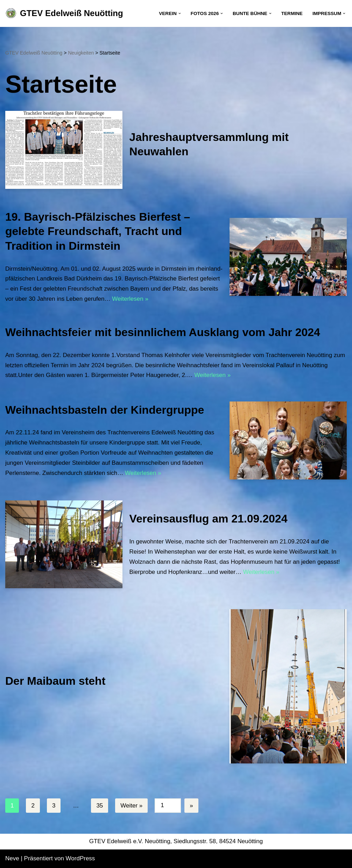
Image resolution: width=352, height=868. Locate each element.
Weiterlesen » (130, 299)
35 (100, 806)
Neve (12, 858)
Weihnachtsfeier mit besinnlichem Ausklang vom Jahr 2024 (163, 332)
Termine (292, 13)
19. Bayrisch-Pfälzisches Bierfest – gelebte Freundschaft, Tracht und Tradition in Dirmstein (98, 231)
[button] (180, 13)
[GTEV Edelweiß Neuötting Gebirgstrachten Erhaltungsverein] (64, 13)
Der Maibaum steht (55, 681)
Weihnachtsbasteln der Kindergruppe (105, 410)
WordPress (80, 858)
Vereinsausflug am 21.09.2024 (209, 519)
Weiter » (131, 806)
